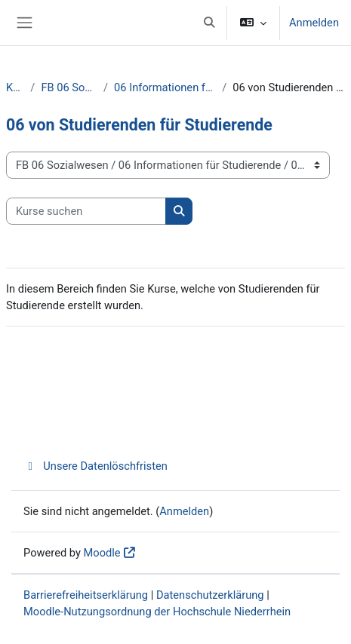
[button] (209, 23)
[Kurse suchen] (86, 211)
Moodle (102, 553)
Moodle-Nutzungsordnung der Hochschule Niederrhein (157, 612)
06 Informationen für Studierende (165, 87)
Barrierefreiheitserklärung (86, 595)
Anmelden (314, 23)
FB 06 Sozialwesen (69, 87)
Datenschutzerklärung (210, 595)
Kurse (15, 87)
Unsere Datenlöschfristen (95, 466)
